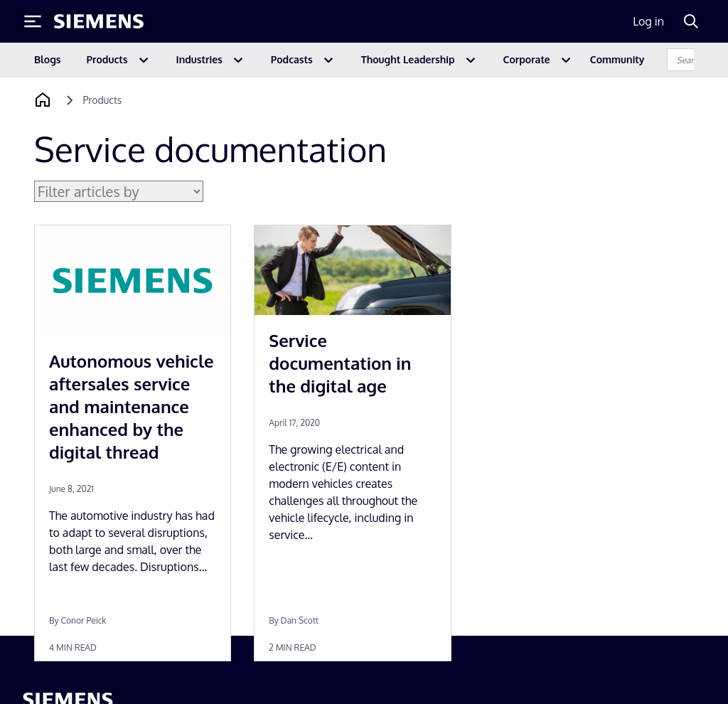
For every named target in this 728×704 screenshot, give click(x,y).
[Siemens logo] (99, 21)
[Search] (691, 21)
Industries (199, 59)
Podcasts (292, 59)
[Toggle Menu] (33, 21)
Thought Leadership (408, 59)
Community (617, 59)
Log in (648, 21)
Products (107, 59)
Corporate (527, 59)
